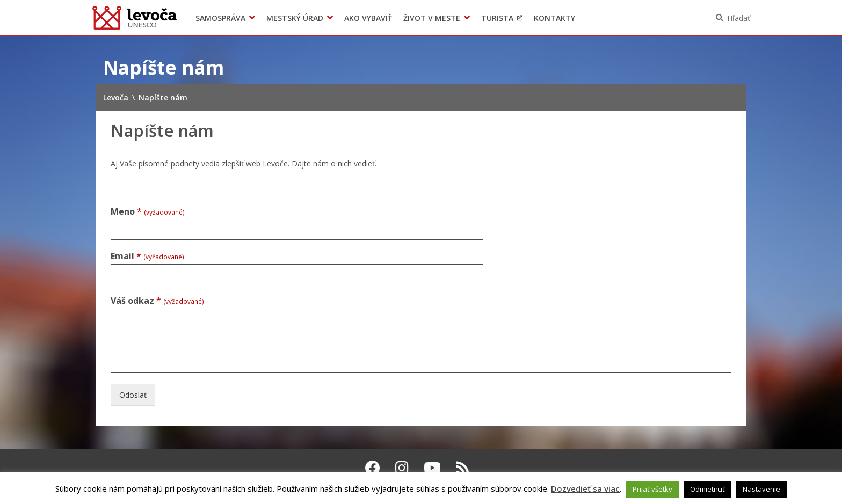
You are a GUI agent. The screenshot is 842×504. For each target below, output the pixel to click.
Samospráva (220, 18)
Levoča (135, 18)
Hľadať (739, 18)
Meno (148, 212)
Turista (497, 18)
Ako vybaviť (368, 18)
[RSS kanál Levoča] (463, 468)
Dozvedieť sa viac (585, 488)
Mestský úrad (295, 18)
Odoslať (133, 395)
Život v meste (432, 18)
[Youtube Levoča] (432, 468)
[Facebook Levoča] (373, 468)
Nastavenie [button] (761, 489)
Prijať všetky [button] (652, 489)
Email (147, 256)
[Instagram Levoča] (402, 468)
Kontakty (554, 18)
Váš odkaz (157, 301)
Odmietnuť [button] (707, 489)
